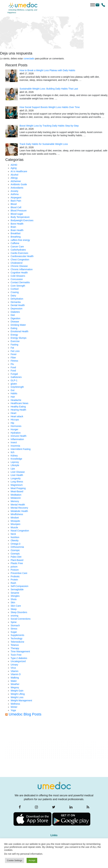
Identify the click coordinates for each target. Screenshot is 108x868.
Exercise (15, 341)
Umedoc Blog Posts (25, 714)
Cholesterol (17, 263)
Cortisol (15, 289)
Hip (12, 423)
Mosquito (15, 521)
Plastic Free (17, 563)
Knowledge (16, 459)
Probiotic (15, 576)
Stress (14, 629)
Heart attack (17, 416)
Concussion (17, 279)
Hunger (14, 429)
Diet (13, 315)
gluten (14, 384)
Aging (14, 168)
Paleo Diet (16, 557)
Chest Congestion (20, 260)
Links (54, 835)
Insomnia (15, 446)
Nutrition (15, 537)
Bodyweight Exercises (22, 220)
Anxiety (14, 191)
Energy (14, 335)
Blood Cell (16, 207)
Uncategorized (18, 661)
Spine (14, 622)
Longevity (16, 478)
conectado (29, 59)
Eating (14, 328)
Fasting (14, 345)
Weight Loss (17, 697)
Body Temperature (20, 217)
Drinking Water (18, 325)
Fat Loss (15, 351)
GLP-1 (14, 380)
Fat (12, 348)
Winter (14, 707)
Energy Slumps (19, 338)
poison (14, 567)
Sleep (14, 609)
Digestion (15, 318)
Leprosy (15, 462)
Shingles (15, 596)
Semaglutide (17, 589)
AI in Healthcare (19, 171)
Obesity (15, 540)
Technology (17, 638)
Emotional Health (20, 331)
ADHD (14, 165)
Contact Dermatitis (20, 282)
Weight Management (21, 700)
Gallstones (16, 377)
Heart (13, 413)
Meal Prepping (18, 488)
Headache (16, 400)
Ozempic (15, 550)
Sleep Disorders (19, 612)
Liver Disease (18, 472)
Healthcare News (20, 403)
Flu (12, 364)
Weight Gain (17, 691)
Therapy (15, 648)
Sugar (14, 632)
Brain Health (17, 230)
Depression (17, 309)
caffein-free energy (20, 240)
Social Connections (21, 619)
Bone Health (17, 224)
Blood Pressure (19, 211)
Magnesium (17, 485)
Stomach (15, 625)
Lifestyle (15, 465)
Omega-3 (15, 544)
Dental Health (18, 305)
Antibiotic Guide (19, 184)
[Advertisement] (57, 748)
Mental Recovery (19, 508)
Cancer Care (17, 247)
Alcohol (14, 175)
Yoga (13, 710)
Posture (15, 570)
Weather (15, 684)
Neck (13, 534)
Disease (15, 322)
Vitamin (14, 671)
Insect (14, 442)
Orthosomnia (17, 547)
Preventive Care (19, 573)
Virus (13, 668)
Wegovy (15, 687)
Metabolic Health (19, 511)
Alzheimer (16, 181)
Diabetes (15, 312)
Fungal (14, 374)
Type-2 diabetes (19, 658)
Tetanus (15, 645)
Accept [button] (32, 860)
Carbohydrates (18, 250)
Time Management (20, 651)
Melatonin (16, 498)
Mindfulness (17, 514)
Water (14, 681)
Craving (15, 292)
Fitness (14, 361)
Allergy (14, 178)
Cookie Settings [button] (15, 860)
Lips (13, 469)
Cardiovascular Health (22, 256)
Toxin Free (16, 655)
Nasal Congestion (20, 531)
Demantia (16, 302)
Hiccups (15, 420)
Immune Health (19, 436)
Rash (13, 583)
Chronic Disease (19, 266)
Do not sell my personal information (23, 854)
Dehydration (17, 299)
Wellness (15, 704)
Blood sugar (17, 214)
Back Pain (16, 201)
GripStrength (17, 387)
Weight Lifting (18, 694)
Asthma (15, 194)
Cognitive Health (19, 273)
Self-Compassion (20, 586)
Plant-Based (17, 560)
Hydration (16, 433)
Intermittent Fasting (21, 449)
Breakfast (16, 233)
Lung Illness (17, 482)
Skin (13, 602)
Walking (15, 678)
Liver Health (17, 475)
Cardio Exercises (19, 253)
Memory (15, 501)
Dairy (13, 296)
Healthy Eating (18, 407)
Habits (14, 393)
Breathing (16, 237)
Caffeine (15, 243)
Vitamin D (16, 674)
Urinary (14, 665)
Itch (13, 452)
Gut (13, 390)
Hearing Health (18, 410)
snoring (14, 616)
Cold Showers (18, 276)
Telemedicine (17, 642)
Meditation (16, 495)
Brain (13, 227)
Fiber (13, 358)
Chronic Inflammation (22, 269)
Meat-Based (17, 491)
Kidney (14, 456)
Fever (14, 354)
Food (13, 367)
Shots (14, 599)
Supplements (17, 635)
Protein (14, 580)
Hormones (16, 426)
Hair (13, 397)
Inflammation (17, 439)
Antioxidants (17, 188)
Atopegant (16, 198)
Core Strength (18, 286)
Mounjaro (15, 524)
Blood (14, 204)
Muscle (14, 527)
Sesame (15, 593)
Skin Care (16, 606)
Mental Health (18, 505)
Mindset (15, 518)
